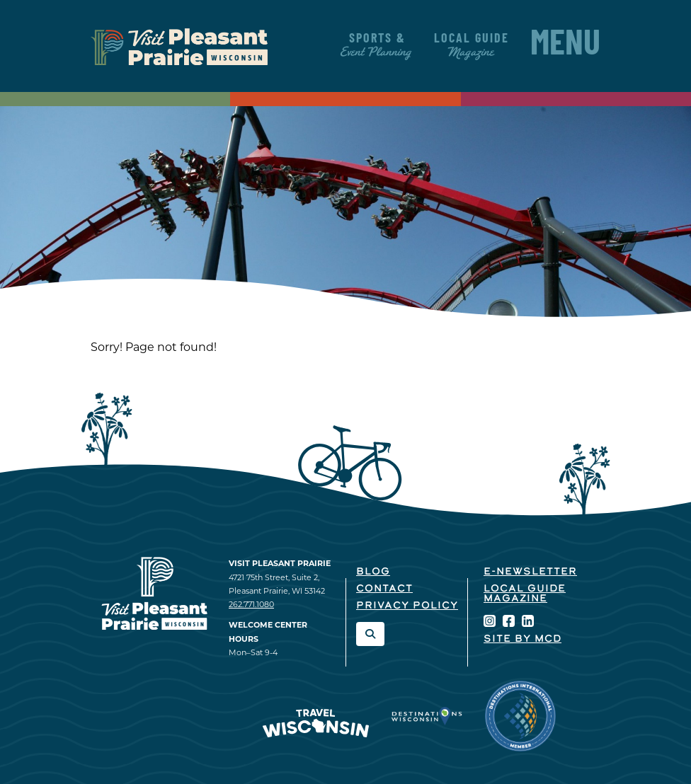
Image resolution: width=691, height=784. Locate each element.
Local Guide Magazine (525, 594)
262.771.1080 (251, 604)
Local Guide (472, 46)
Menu (565, 46)
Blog (373, 572)
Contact (384, 589)
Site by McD (522, 639)
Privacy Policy (407, 606)
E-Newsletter (530, 572)
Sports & (377, 46)
